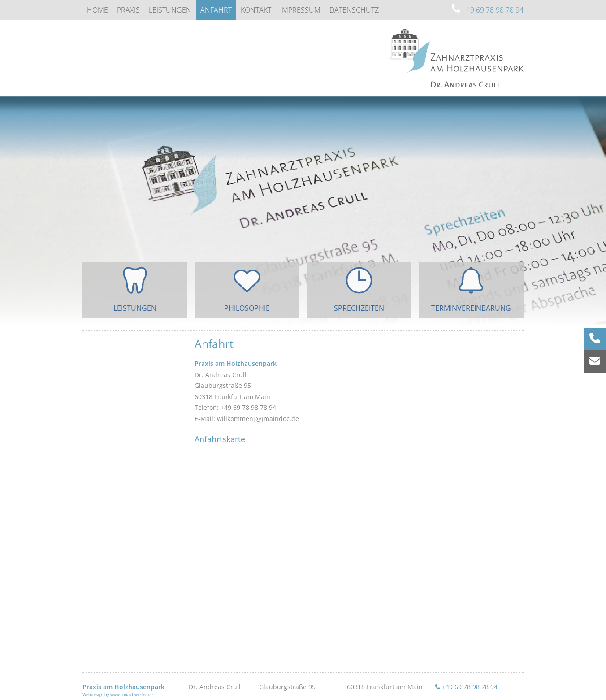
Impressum (300, 10)
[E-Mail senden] (595, 361)
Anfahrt (216, 10)
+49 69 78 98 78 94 (488, 10)
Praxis (128, 10)
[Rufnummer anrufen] (595, 339)
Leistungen (170, 10)
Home (97, 10)
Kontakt (256, 10)
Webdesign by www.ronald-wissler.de (118, 694)
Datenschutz (354, 10)
